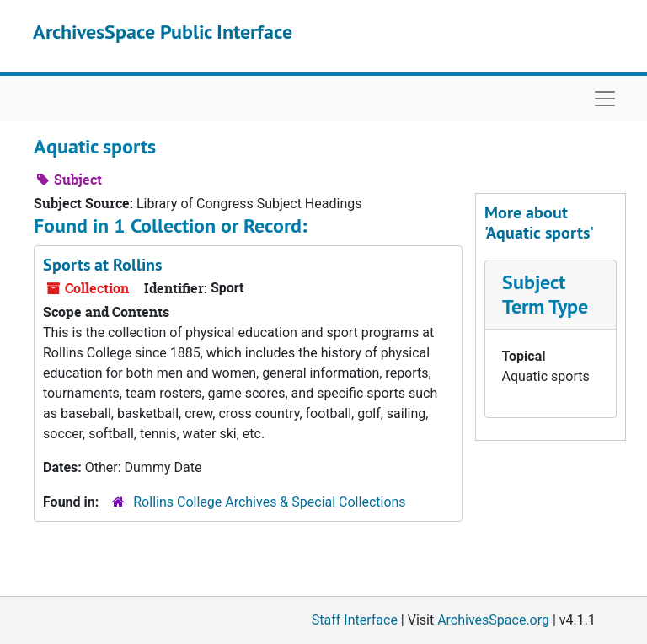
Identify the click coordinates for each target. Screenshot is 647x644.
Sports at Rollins (102, 265)
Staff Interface (355, 620)
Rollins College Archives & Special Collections (269, 502)
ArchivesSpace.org (493, 620)
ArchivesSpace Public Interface (163, 32)
